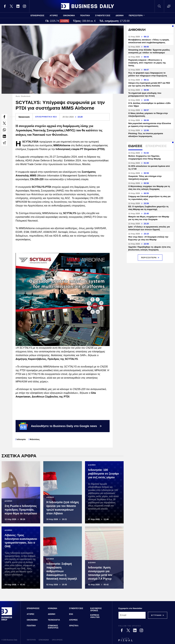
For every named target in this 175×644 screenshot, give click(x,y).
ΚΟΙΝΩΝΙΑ (53, 608)
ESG (71, 614)
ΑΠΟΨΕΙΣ (73, 620)
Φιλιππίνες (35, 439)
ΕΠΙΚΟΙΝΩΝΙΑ (44, 640)
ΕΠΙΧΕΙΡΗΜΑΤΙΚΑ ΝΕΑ (46, 117)
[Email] (132, 615)
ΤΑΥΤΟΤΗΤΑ (31, 640)
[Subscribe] (156, 615)
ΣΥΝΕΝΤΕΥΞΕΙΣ (103, 15)
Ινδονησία (21, 439)
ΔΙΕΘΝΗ (120, 15)
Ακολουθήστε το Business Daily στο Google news (60, 426)
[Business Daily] (7, 620)
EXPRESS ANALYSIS (95, 616)
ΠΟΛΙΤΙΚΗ (85, 15)
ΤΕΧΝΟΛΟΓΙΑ (54, 620)
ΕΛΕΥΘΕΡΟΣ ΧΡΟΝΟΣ (96, 609)
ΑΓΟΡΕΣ (54, 15)
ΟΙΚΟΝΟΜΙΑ (69, 15)
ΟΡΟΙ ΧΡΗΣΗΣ (57, 640)
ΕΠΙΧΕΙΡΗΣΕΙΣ (37, 15)
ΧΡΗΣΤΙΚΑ (74, 626)
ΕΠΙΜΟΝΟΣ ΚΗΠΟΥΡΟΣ (53, 627)
